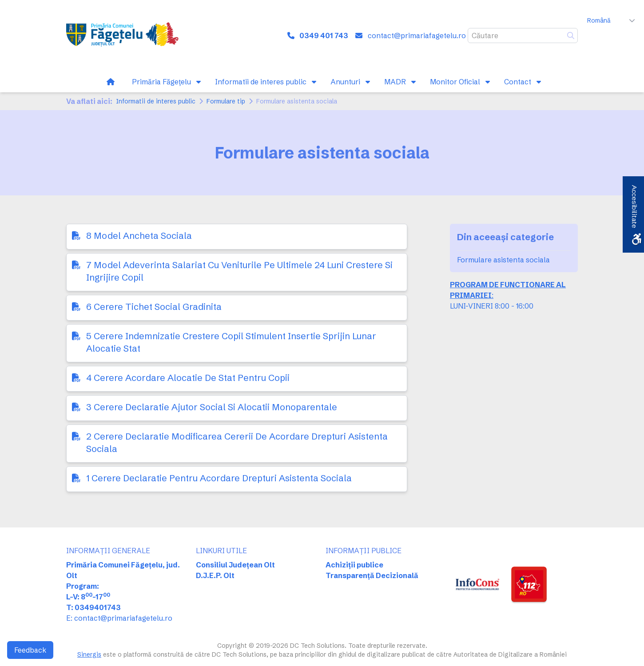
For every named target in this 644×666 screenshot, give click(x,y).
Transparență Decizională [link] (372, 575)
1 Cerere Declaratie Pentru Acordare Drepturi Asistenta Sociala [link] (219, 478)
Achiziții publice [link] (354, 565)
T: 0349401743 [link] (93, 607)
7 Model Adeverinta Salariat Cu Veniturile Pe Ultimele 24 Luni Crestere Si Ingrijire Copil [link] (239, 271)
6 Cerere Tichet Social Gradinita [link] (154, 307)
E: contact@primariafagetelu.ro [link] (119, 618)
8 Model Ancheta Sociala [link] (139, 236)
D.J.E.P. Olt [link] (215, 575)
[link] (124, 36)
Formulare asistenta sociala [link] (503, 260)
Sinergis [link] (89, 654)
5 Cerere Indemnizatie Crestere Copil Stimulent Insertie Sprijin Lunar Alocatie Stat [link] (231, 342)
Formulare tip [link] (226, 101)
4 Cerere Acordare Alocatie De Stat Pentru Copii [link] (188, 378)
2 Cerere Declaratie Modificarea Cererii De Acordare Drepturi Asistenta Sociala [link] (237, 442)
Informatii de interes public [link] (156, 101)
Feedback (30, 650)
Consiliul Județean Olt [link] (235, 565)
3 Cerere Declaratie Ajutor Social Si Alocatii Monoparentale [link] (212, 407)
